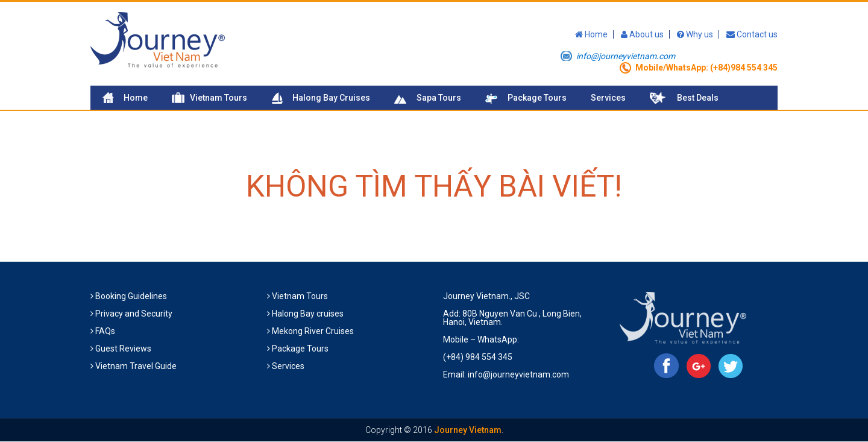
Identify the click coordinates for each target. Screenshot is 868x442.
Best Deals (698, 98)
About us (642, 34)
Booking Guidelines (131, 296)
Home (591, 34)
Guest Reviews (123, 349)
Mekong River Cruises (313, 331)
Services (608, 98)
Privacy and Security (134, 314)
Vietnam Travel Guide (136, 366)
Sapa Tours (439, 98)
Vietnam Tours (219, 98)
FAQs (105, 331)
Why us (695, 34)
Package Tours (537, 98)
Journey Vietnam (468, 430)
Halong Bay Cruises (331, 98)
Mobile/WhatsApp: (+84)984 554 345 (706, 68)
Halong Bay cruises (308, 314)
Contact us (752, 34)
